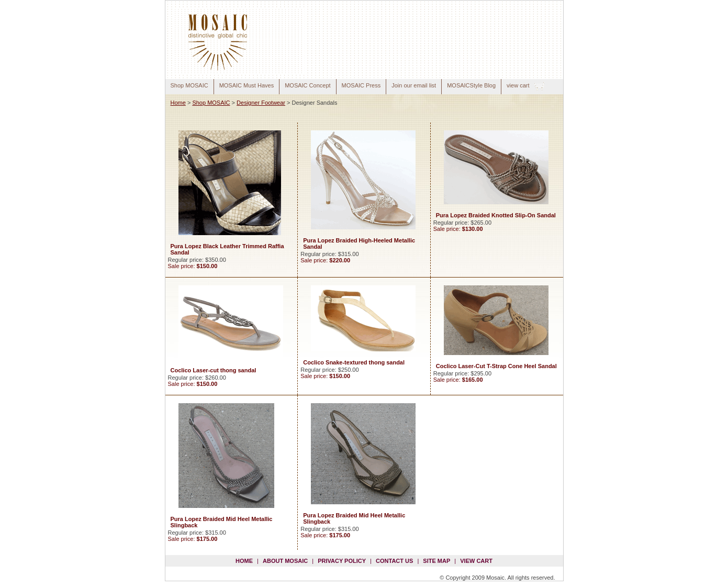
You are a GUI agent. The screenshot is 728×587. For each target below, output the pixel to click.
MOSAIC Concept (307, 85)
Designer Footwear (261, 103)
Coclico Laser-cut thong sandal (214, 370)
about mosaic (285, 561)
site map (436, 561)
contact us (394, 561)
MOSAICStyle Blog (471, 85)
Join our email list (414, 85)
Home (178, 103)
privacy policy (342, 561)
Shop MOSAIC (189, 85)
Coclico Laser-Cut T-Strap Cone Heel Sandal (496, 366)
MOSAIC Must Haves (247, 85)
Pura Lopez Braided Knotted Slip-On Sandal (496, 215)
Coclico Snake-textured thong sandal (354, 362)
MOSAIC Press (361, 85)
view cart (518, 85)
